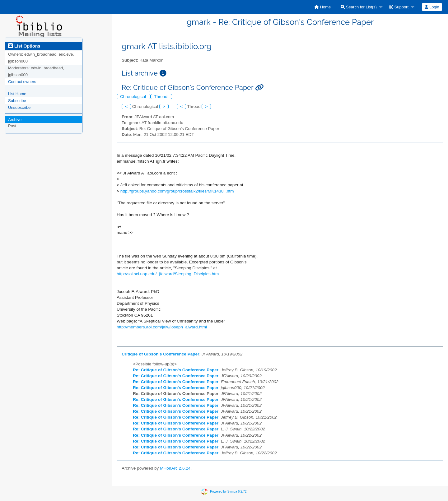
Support (399, 7)
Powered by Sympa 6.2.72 (228, 492)
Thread (161, 97)
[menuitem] (322, 7)
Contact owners (22, 82)
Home (322, 7)
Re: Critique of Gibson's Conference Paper (176, 370)
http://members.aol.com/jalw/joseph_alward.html (162, 327)
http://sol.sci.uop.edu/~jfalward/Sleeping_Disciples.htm (168, 274)
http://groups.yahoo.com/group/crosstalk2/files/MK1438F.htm (177, 191)
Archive (15, 120)
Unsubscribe (19, 107)
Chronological (134, 97)
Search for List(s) (359, 7)
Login (432, 7)
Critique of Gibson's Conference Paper (160, 354)
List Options (24, 46)
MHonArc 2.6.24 (175, 468)
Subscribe (17, 101)
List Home (17, 94)
